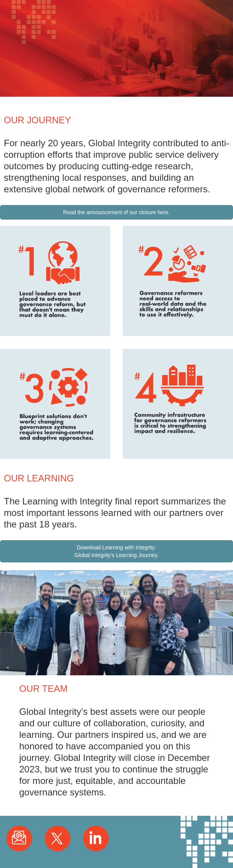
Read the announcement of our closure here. (117, 212)
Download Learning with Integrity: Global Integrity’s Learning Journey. (116, 551)
